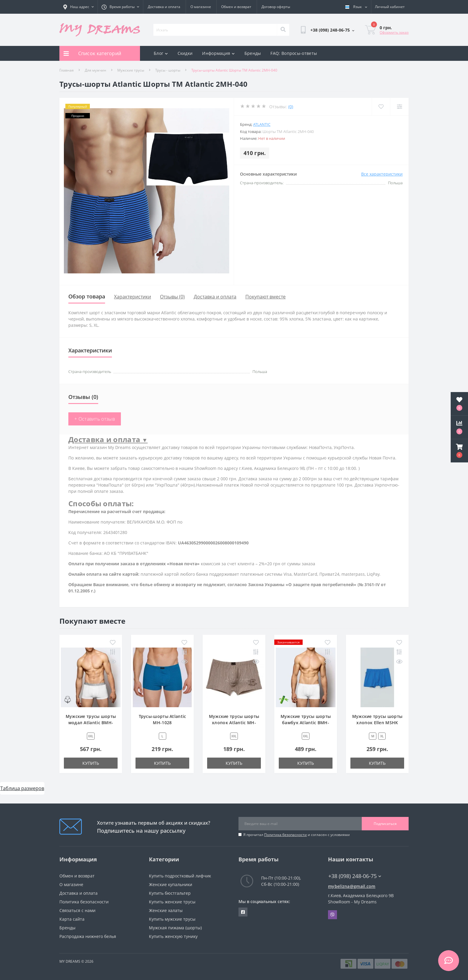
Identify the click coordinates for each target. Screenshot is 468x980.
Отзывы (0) (172, 297)
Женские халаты (166, 910)
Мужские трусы (131, 70)
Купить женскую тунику (173, 936)
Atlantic (262, 124)
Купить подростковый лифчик (180, 876)
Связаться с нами (77, 910)
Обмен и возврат (236, 7)
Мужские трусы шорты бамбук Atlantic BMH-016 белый (306, 723)
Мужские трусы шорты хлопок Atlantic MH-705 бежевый (234, 723)
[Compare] (399, 107)
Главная (67, 70)
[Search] (283, 30)
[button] (459, 451)
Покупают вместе (265, 297)
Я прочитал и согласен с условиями (297, 835)
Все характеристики (382, 174)
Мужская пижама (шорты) (175, 928)
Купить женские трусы (172, 902)
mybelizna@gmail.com (352, 886)
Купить (91, 763)
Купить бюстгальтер (170, 893)
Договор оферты (276, 7)
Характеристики (133, 297)
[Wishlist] (380, 107)
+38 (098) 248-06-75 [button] (355, 876)
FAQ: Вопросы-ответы (294, 53)
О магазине (201, 7)
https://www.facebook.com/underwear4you (243, 912)
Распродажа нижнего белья (88, 936)
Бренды (253, 53)
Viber (332, 915)
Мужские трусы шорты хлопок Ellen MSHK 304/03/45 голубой (377, 723)
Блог (161, 53)
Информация (218, 53)
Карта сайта (72, 919)
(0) (291, 107)
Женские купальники (171, 884)
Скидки (185, 53)
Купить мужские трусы (172, 919)
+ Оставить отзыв (95, 419)
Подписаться (385, 824)
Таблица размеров (22, 788)
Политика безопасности (285, 835)
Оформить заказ (394, 32)
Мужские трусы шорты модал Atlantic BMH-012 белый (91, 723)
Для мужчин (96, 70)
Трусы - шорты (168, 70)
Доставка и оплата (164, 7)
